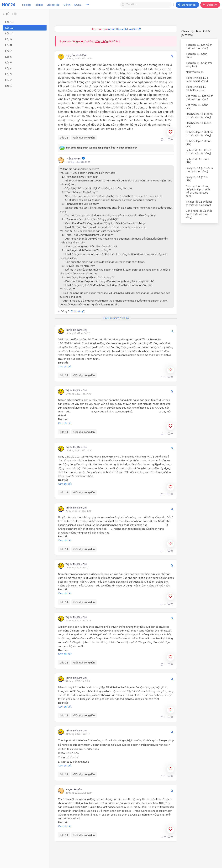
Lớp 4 (8, 68)
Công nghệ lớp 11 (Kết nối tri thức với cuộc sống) (199, 214)
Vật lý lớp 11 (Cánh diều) (197, 106)
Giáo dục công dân (84, 138)
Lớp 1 (8, 86)
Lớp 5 (8, 62)
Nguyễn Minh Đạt (76, 55)
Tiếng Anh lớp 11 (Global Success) (196, 88)
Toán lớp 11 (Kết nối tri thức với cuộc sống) (199, 46)
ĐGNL (78, 5)
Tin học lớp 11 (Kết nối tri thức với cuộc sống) (199, 203)
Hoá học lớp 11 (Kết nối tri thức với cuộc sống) (199, 115)
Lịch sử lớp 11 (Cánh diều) (198, 161)
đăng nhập (101, 41)
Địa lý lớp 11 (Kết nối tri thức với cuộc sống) (199, 170)
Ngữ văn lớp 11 (195, 72)
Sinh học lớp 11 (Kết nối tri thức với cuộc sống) (199, 134)
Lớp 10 (9, 33)
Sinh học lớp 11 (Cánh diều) (198, 143)
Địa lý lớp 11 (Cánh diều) (197, 179)
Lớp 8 (8, 45)
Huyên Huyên (74, 790)
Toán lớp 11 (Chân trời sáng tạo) (199, 64)
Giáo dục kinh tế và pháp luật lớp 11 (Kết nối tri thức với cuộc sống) (198, 191)
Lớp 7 (8, 51)
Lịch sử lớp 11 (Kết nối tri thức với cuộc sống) (199, 152)
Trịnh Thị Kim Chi (76, 330)
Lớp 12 (9, 22)
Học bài (26, 5)
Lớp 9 (8, 39)
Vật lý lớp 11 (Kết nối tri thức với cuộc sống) (199, 97)
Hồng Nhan (73, 159)
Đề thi (67, 5)
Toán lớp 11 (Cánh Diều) (197, 55)
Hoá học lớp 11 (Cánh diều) (198, 124)
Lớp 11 (9, 28)
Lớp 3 (8, 74)
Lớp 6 (8, 57)
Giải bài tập (53, 5)
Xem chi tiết (65, 366)
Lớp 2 (8, 80)
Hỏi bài (39, 5)
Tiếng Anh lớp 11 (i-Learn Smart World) (197, 79)
